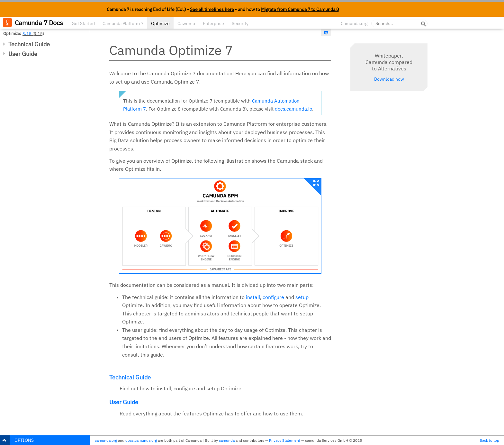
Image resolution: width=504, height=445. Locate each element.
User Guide (23, 54)
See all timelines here (212, 9)
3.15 (27, 33)
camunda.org (106, 440)
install (253, 297)
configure (273, 297)
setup (302, 297)
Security (240, 23)
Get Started (83, 23)
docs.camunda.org (141, 440)
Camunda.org (354, 23)
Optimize (160, 23)
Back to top (489, 440)
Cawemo (186, 23)
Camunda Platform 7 (123, 23)
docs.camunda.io (293, 109)
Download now (389, 79)
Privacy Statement (285, 440)
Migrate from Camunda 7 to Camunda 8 (300, 9)
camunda (227, 440)
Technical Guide (29, 44)
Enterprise (213, 23)
